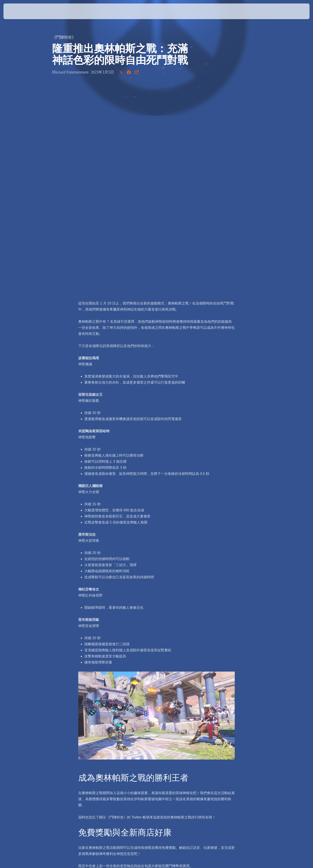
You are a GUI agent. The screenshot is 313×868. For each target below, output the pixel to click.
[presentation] (20, 11)
